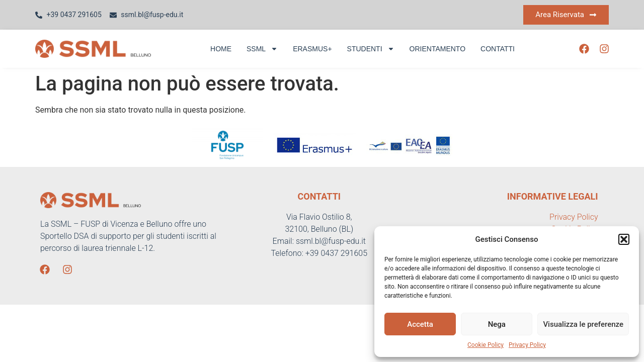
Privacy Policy (527, 345)
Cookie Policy (486, 345)
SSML (262, 49)
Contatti (498, 49)
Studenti (371, 49)
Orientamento (438, 49)
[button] (624, 239)
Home (221, 49)
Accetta (420, 324)
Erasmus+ (312, 49)
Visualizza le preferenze (583, 324)
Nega (497, 324)
